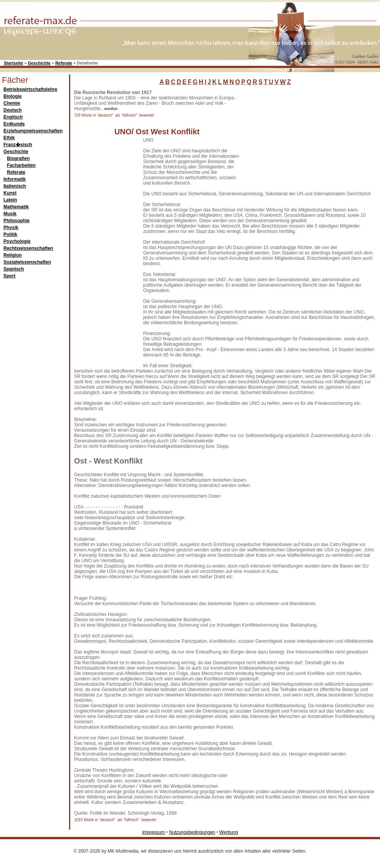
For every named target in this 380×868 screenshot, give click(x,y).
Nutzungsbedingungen (192, 832)
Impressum (153, 832)
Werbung (228, 832)
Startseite (13, 63)
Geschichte (39, 63)
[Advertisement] (299, 138)
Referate (64, 63)
